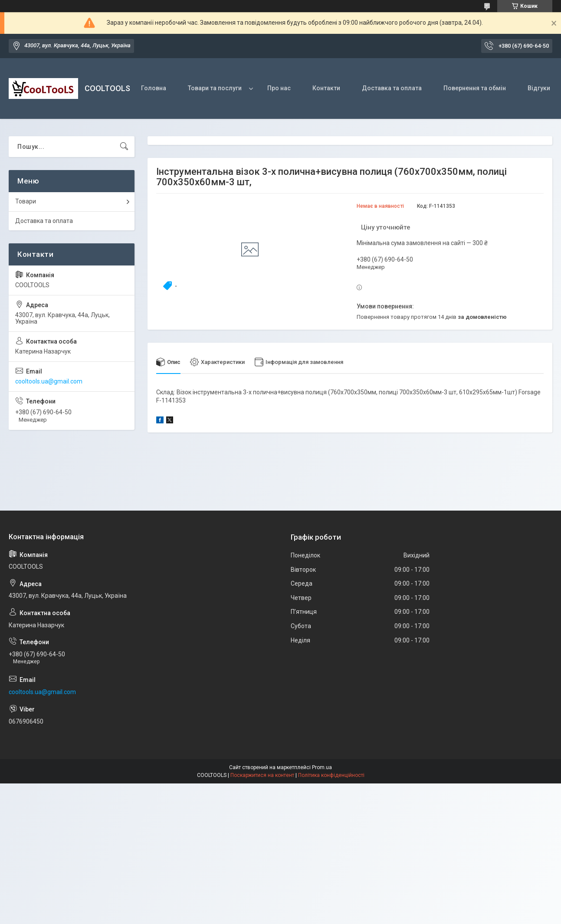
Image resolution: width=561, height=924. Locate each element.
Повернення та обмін (475, 88)
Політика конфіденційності (331, 775)
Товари (26, 201)
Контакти (326, 88)
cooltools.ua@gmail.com (49, 381)
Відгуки (539, 88)
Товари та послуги (215, 88)
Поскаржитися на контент (262, 775)
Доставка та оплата (392, 88)
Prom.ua (322, 767)
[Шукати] (124, 147)
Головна (154, 88)
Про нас (279, 88)
